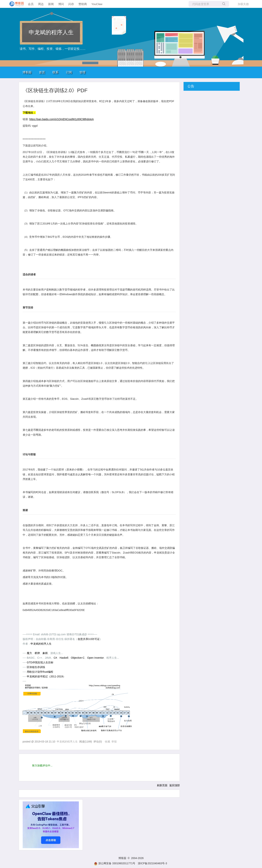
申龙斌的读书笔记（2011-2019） (46, 676)
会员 (31, 4)
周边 (41, 4)
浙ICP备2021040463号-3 (152, 863)
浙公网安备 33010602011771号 (115, 863)
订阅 (69, 72)
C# (55, 658)
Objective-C (78, 658)
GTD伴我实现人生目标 (40, 662)
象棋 (45, 653)
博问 (61, 4)
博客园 (27, 72)
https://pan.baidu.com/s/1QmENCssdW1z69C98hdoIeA (61, 119)
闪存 (71, 4)
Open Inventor (95, 658)
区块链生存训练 (36, 667)
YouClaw (97, 4)
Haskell (64, 658)
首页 (42, 72)
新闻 (51, 4)
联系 (55, 72)
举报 (114, 742)
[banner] (15, 4)
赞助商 (83, 4)
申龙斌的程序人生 (51, 32)
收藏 (107, 742)
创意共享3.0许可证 (89, 639)
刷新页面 (162, 785)
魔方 (29, 653)
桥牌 (37, 653)
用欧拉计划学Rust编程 (40, 672)
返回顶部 (175, 785)
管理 (82, 72)
